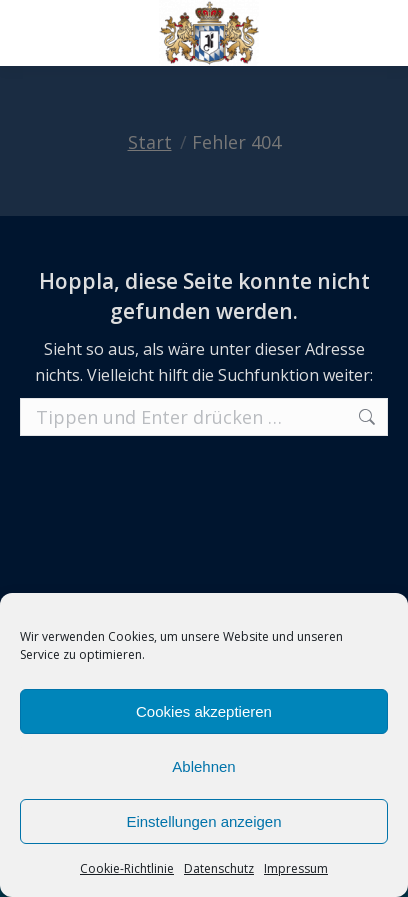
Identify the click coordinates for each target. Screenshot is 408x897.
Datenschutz (219, 868)
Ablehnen (203, 766)
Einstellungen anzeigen (203, 821)
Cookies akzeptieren (204, 711)
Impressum (296, 868)
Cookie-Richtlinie (127, 868)
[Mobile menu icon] (32, 33)
